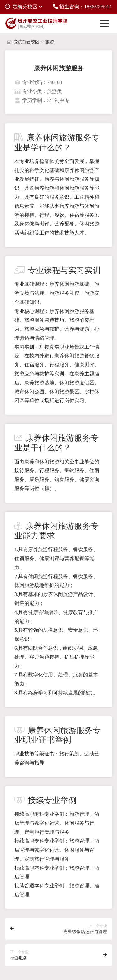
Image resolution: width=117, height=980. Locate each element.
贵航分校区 (21, 7)
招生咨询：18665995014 (82, 7)
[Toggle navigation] (106, 24)
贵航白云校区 (26, 42)
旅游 (50, 42)
